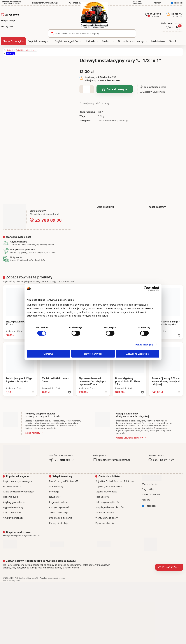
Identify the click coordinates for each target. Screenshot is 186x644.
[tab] (105, 207)
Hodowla (90, 41)
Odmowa (49, 354)
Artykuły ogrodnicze (13, 518)
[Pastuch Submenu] (114, 41)
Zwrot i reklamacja (59, 512)
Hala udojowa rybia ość (107, 502)
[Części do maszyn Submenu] (50, 41)
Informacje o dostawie (61, 518)
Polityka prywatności (60, 507)
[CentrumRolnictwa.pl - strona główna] (94, 16)
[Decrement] (81, 89)
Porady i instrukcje (59, 523)
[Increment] (92, 89)
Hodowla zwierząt (12, 486)
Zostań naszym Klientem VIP (64, 481)
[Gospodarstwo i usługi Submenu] (147, 41)
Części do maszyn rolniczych (17, 481)
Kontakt (146, 500)
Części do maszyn (38, 41)
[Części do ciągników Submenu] (81, 41)
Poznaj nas (7, 26)
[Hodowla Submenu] (98, 41)
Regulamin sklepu (59, 502)
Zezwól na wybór (93, 354)
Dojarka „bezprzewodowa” (109, 486)
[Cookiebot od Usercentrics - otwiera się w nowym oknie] (146, 289)
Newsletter (55, 497)
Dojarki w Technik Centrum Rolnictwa (115, 481)
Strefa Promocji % (13, 41)
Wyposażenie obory (13, 507)
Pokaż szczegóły (144, 345)
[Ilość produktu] (87, 89)
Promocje (54, 492)
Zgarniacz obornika (105, 523)
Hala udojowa (102, 497)
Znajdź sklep (8, 20)
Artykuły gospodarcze (14, 502)
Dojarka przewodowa (106, 492)
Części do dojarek (12, 512)
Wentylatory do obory (107, 518)
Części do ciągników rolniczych (19, 492)
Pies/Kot (174, 41)
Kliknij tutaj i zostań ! (102, 80)
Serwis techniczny (104, 512)
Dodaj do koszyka (117, 89)
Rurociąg (10, 53)
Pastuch (107, 41)
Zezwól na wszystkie (138, 354)
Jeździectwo (158, 41)
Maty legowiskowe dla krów (110, 507)
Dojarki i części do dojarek (26, 50)
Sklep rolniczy (56, 486)
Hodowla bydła (11, 497)
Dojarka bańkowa (107, 121)
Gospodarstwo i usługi (131, 41)
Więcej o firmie (149, 484)
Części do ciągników (67, 41)
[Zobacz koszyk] (172, 27)
